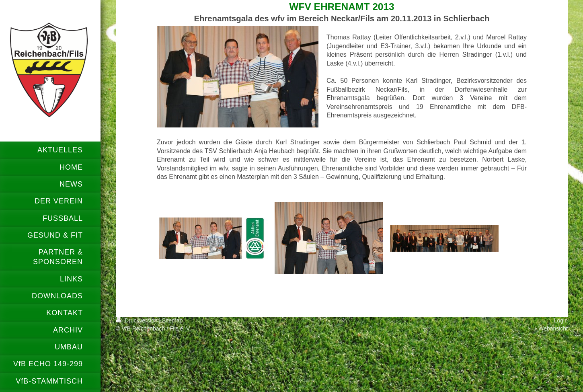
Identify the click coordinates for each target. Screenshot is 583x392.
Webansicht (553, 328)
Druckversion (137, 320)
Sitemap (172, 320)
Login (561, 320)
